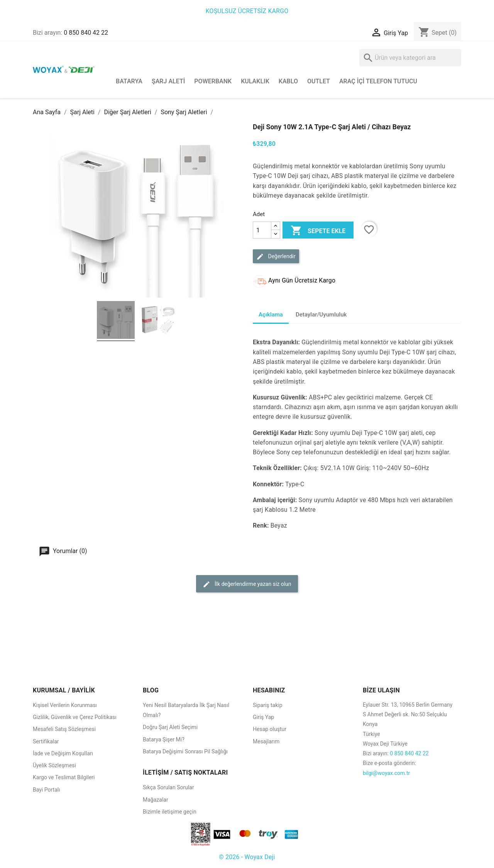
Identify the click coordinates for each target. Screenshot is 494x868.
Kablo (288, 81)
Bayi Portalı (47, 790)
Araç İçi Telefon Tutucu (378, 81)
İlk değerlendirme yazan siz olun (247, 584)
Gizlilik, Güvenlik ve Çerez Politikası (75, 717)
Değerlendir (276, 257)
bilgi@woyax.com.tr (386, 773)
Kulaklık (255, 81)
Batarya (129, 81)
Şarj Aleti (168, 81)
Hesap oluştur (270, 729)
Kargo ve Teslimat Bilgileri (64, 777)
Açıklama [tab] (271, 315)
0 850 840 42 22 (86, 33)
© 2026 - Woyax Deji (247, 857)
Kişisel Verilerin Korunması (65, 705)
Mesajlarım (266, 741)
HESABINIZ (269, 690)
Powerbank (213, 81)
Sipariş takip (268, 705)
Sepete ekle (318, 231)
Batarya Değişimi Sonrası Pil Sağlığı (185, 751)
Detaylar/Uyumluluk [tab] (321, 315)
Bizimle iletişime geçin (170, 812)
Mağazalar (156, 800)
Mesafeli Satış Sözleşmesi (64, 729)
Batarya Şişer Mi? (164, 739)
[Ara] (410, 58)
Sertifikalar (46, 741)
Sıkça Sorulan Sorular (168, 787)
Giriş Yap (263, 717)
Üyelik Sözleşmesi (54, 765)
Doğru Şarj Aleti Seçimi (170, 727)
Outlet (319, 81)
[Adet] (262, 230)
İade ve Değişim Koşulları (63, 753)
